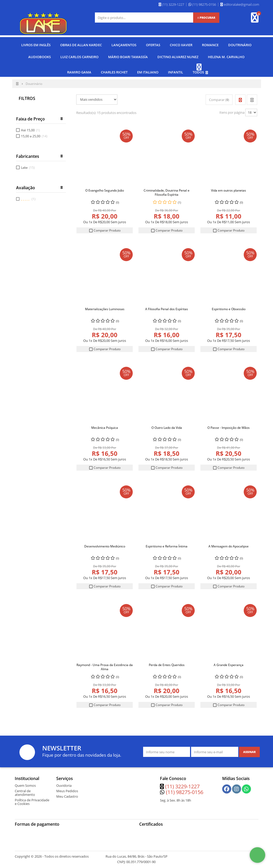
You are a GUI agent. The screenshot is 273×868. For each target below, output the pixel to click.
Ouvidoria (64, 784)
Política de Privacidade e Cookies (32, 800)
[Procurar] (206, 18)
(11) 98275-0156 (185, 790)
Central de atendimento (25, 791)
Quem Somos (25, 784)
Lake (28, 166)
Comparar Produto (105, 229)
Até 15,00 (30, 128)
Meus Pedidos (67, 789)
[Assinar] (249, 750)
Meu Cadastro (67, 795)
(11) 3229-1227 (182, 785)
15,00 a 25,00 (34, 134)
